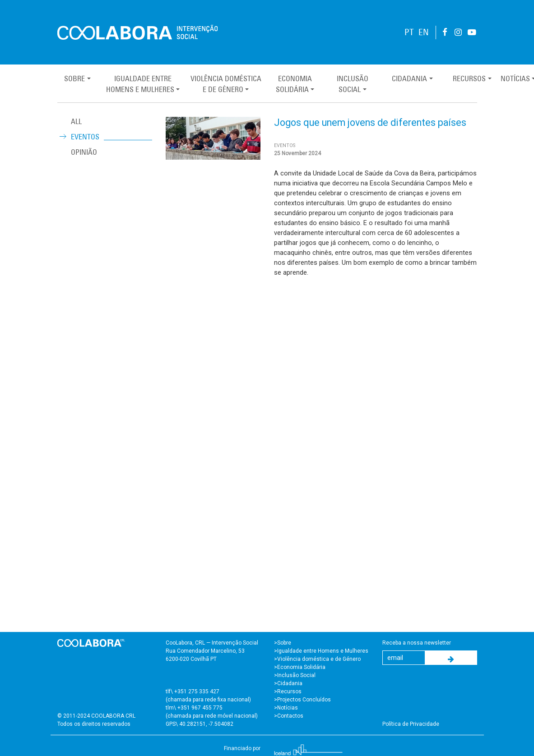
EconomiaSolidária (294, 84)
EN (424, 32)
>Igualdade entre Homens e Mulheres (321, 651)
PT (409, 32)
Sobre (74, 78)
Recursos (469, 78)
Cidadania (409, 78)
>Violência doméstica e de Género (317, 659)
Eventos (85, 137)
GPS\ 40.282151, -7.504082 (200, 724)
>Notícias (286, 708)
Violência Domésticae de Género (226, 84)
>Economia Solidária (300, 667)
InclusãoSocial (353, 84)
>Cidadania (288, 683)
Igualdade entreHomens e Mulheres (140, 84)
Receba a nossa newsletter (417, 643)
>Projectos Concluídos (302, 700)
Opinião (84, 152)
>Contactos (289, 716)
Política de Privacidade (411, 724)
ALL (76, 121)
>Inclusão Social (295, 675)
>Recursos (288, 691)
